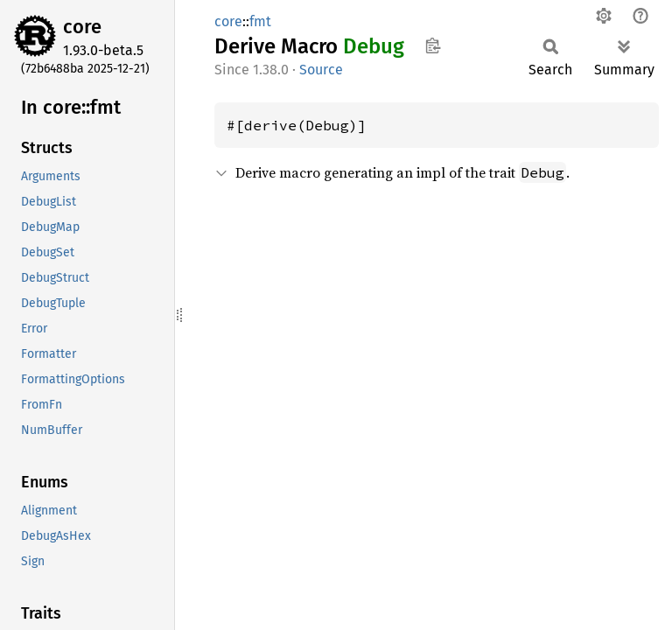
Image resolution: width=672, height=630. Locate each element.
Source (321, 70)
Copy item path (433, 45)
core (82, 27)
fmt (260, 21)
